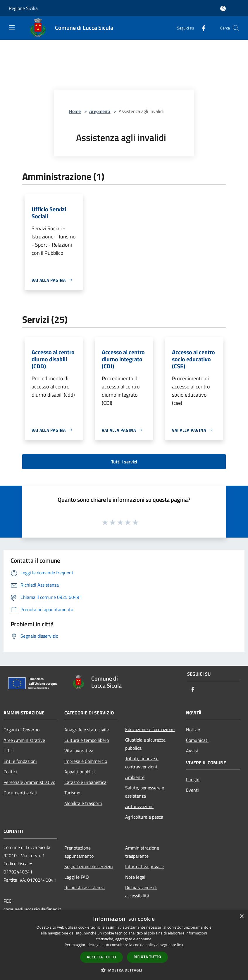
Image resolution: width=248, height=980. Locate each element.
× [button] (241, 917)
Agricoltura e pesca (144, 817)
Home (75, 111)
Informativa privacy (144, 866)
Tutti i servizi (124, 462)
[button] (124, 970)
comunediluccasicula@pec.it (32, 909)
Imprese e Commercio (86, 761)
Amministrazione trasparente (142, 852)
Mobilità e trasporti (83, 803)
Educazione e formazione (150, 729)
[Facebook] (201, 28)
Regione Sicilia (23, 8)
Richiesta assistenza (85, 887)
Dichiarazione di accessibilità (141, 892)
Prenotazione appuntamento (79, 852)
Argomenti (100, 111)
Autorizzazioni (139, 806)
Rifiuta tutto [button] (148, 957)
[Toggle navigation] (12, 27)
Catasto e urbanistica (85, 782)
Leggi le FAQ (77, 877)
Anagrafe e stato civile (87, 730)
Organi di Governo (21, 730)
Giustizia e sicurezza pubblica (145, 744)
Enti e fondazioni (20, 761)
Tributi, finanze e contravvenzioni (142, 763)
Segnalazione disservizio (88, 866)
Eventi (192, 790)
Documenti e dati (20, 793)
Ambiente (135, 777)
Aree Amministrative (24, 740)
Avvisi (192, 751)
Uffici (9, 751)
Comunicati (197, 740)
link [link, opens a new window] (180, 945)
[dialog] (124, 945)
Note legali (136, 877)
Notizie (193, 730)
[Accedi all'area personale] (223, 9)
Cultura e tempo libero (87, 740)
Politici (10, 772)
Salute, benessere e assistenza (145, 792)
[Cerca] (236, 28)
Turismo (72, 793)
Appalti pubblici (80, 772)
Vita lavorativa (79, 751)
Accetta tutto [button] (101, 957)
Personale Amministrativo (29, 782)
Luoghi (193, 780)
